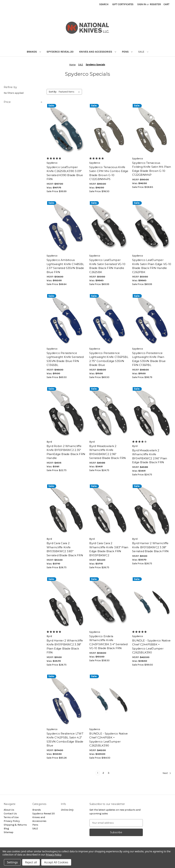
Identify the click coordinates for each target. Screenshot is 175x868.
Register (155, 4)
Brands (34, 52)
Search (104, 4)
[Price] (23, 102)
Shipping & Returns (15, 825)
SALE (143, 52)
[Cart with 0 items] (166, 4)
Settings (12, 862)
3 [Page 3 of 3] (109, 773)
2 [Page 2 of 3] (103, 773)
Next (167, 773)
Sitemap (9, 832)
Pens (127, 52)
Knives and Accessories (98, 52)
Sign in (142, 4)
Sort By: (53, 92)
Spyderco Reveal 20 (60, 52)
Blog (6, 829)
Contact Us (10, 814)
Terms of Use (11, 817)
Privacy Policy (12, 821)
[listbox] (70, 92)
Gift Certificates (123, 4)
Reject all (31, 862)
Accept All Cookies (56, 862)
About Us (9, 810)
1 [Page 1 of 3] (98, 773)
